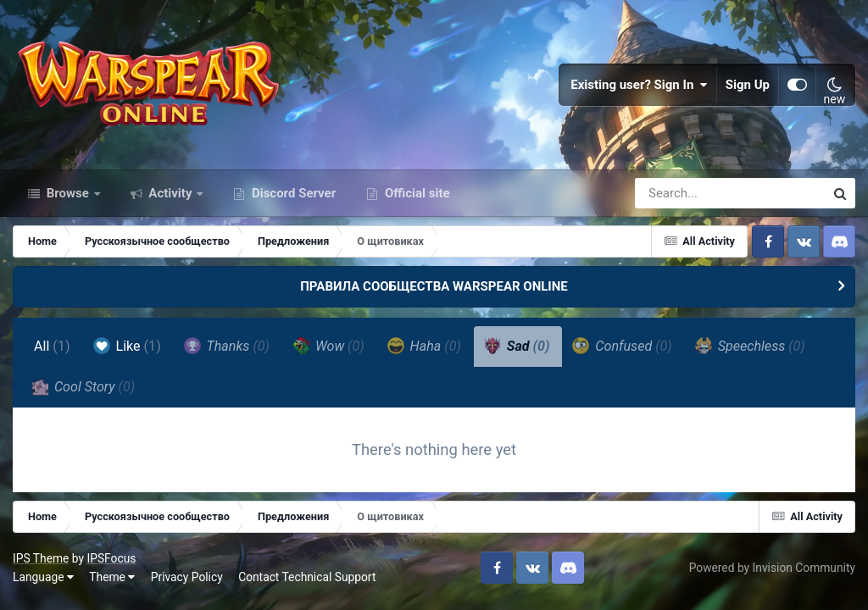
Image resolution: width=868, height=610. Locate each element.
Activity (171, 193)
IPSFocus (111, 558)
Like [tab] (127, 346)
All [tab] (52, 346)
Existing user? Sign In (639, 85)
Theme (112, 577)
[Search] (682, 193)
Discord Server (292, 193)
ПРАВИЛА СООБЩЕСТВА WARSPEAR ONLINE (434, 286)
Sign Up (748, 85)
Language (43, 577)
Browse (68, 193)
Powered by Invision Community (772, 568)
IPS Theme (41, 558)
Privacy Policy (187, 577)
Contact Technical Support (307, 577)
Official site (415, 193)
